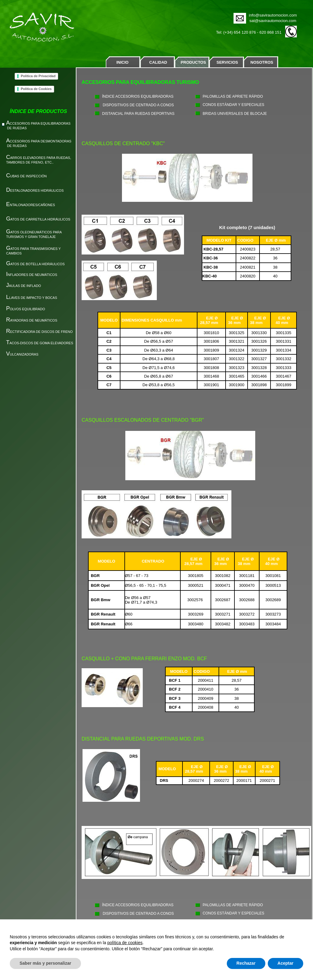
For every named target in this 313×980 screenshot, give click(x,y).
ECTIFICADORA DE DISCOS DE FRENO (39, 332)
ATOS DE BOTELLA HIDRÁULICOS (36, 264)
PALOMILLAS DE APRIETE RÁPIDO (233, 96)
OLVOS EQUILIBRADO (26, 309)
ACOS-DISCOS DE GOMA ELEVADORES (40, 343)
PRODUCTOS (193, 62)
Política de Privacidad (38, 76)
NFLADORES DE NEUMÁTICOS (32, 275)
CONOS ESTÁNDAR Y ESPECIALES (234, 105)
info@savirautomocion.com (273, 15)
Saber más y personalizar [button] (45, 963)
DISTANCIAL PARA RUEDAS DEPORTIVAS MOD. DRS (143, 739)
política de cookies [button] (125, 943)
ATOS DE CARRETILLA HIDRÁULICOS (38, 219)
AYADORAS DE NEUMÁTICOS (32, 320)
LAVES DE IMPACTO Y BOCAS (32, 298)
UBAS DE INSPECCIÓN (26, 176)
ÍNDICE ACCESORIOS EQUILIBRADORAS (138, 96)
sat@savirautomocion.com (273, 21)
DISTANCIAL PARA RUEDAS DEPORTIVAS (138, 114)
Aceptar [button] (285, 963)
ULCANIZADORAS (22, 354)
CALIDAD (158, 62)
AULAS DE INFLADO (24, 286)
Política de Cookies (36, 89)
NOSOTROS (262, 62)
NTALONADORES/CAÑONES (31, 205)
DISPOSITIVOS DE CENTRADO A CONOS (138, 105)
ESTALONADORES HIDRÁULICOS (35, 190)
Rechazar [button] (246, 963)
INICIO (123, 62)
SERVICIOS (227, 62)
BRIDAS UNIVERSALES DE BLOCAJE (235, 114)
